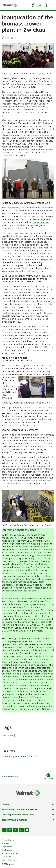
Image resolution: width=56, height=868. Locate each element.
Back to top (48, 776)
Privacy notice (8, 856)
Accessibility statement (12, 853)
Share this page (10, 776)
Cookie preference (10, 860)
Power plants (8, 736)
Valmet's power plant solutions (20, 756)
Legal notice (7, 847)
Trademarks (7, 850)
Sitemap (5, 843)
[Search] (45, 5)
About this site (8, 840)
